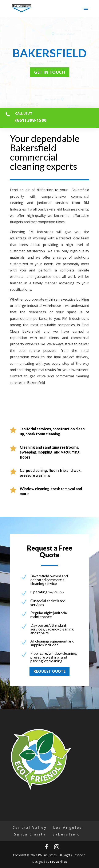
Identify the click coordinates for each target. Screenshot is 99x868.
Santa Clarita (30, 834)
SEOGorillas (58, 862)
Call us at (24, 113)
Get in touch (50, 72)
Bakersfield (66, 834)
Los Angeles (68, 828)
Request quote (49, 671)
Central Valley (30, 828)
